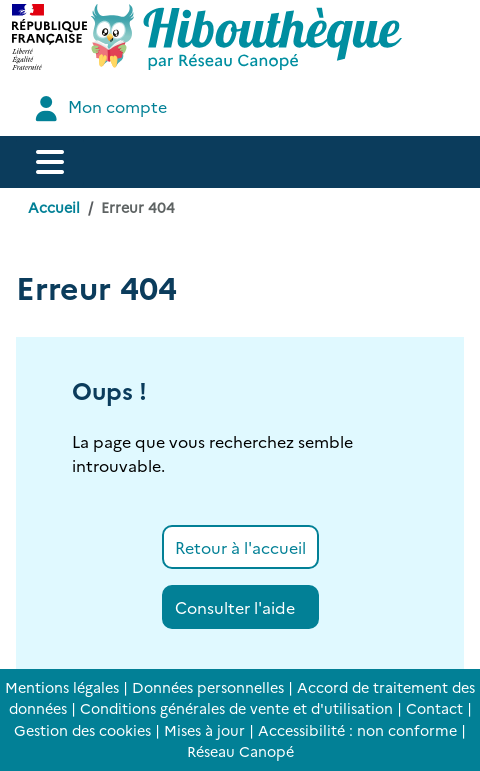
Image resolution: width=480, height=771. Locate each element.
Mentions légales (62, 687)
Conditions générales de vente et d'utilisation (236, 708)
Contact (434, 708)
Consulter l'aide (235, 607)
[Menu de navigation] (50, 162)
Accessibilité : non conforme (357, 730)
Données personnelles (208, 687)
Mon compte (98, 108)
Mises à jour (204, 730)
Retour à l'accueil (240, 547)
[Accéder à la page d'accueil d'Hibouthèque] (246, 37)
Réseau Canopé (240, 751)
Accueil (54, 207)
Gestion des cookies (82, 730)
